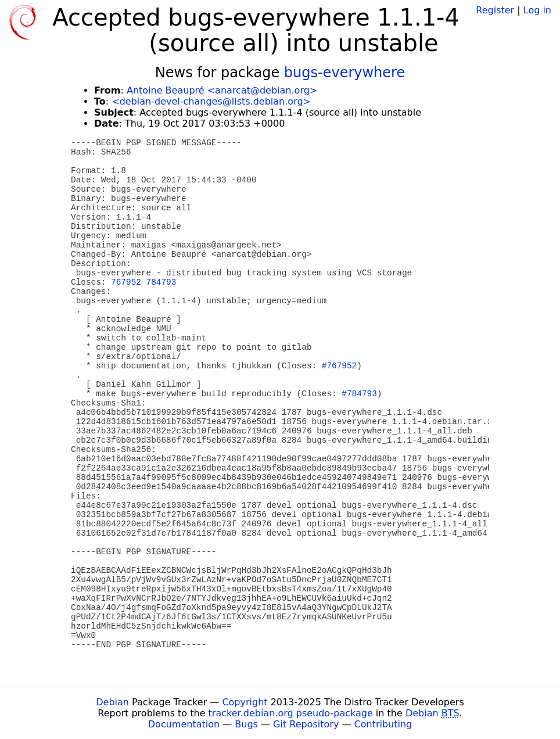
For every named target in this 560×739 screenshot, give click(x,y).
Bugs (246, 724)
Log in (537, 10)
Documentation (184, 724)
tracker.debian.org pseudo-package (291, 713)
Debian (112, 702)
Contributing (383, 724)
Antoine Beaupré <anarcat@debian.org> (222, 90)
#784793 (359, 394)
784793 (161, 282)
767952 (126, 282)
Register (495, 10)
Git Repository (306, 724)
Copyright (245, 702)
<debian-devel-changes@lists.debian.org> (211, 101)
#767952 (339, 366)
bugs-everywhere (344, 73)
